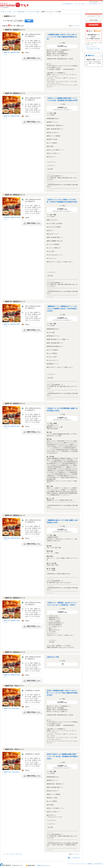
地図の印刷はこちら (32, 58)
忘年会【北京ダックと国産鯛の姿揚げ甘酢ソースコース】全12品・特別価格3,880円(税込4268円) (62, 756)
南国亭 (38, 12)
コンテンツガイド (81, 4)
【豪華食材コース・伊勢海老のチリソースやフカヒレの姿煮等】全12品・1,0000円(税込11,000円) (62, 309)
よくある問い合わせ (68, 4)
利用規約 (90, 864)
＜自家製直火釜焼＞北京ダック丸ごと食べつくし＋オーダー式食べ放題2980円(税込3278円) (62, 37)
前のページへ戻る (7, 12)
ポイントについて (92, 47)
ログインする (94, 20)
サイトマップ (71, 864)
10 (20, 854)
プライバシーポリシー (81, 864)
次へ (78, 26)
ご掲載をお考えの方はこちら (43, 866)
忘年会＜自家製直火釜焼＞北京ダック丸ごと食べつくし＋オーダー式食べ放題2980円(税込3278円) (62, 693)
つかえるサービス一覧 (93, 49)
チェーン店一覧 (30, 12)
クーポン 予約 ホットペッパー (95, 4)
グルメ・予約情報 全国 (19, 12)
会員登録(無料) (94, 25)
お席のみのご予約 (53, 657)
